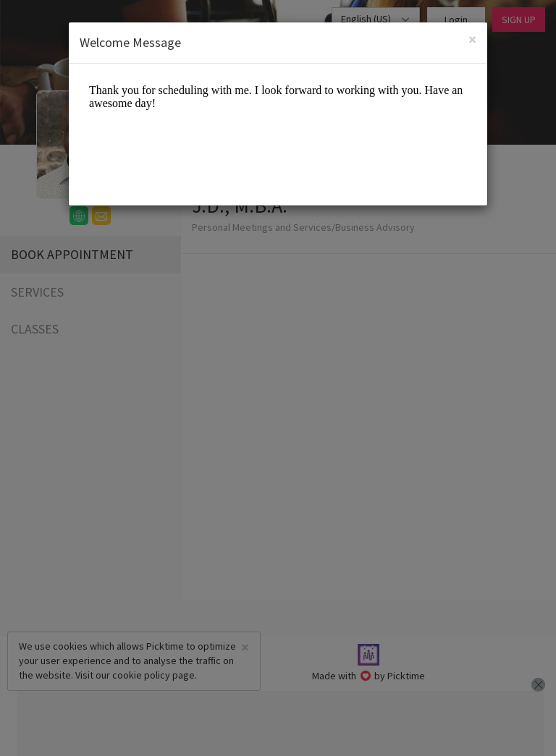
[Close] (472, 39)
